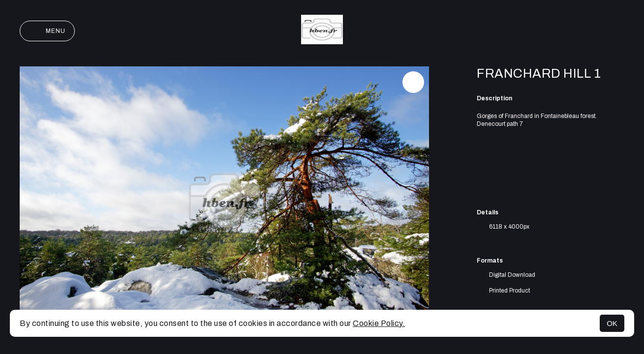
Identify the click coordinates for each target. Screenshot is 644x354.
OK (612, 323)
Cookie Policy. (379, 323)
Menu (47, 31)
